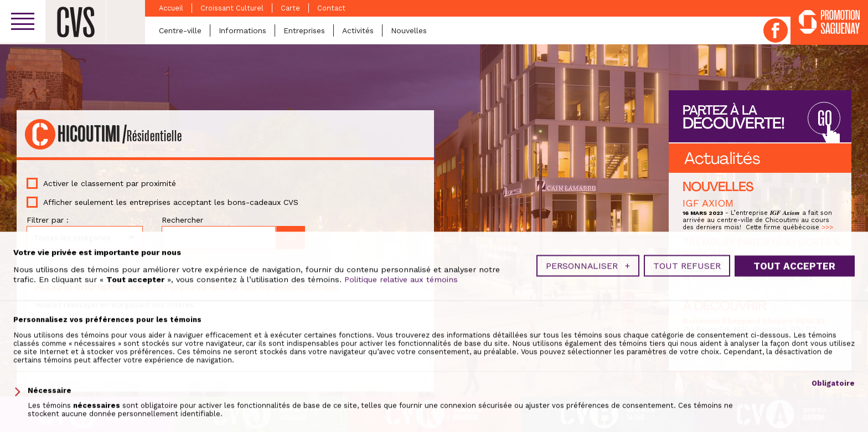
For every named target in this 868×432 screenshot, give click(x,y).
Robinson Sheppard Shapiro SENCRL (755, 321)
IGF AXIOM (708, 203)
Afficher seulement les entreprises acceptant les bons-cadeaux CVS (171, 202)
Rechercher (182, 220)
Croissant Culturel (232, 8)
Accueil (171, 8)
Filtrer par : (48, 220)
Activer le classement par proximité (110, 183)
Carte (290, 8)
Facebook (776, 30)
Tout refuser (687, 396)
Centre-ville (180, 30)
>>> (827, 227)
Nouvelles (409, 30)
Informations (242, 30)
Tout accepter (794, 396)
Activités (358, 30)
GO (824, 118)
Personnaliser (588, 396)
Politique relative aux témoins (401, 409)
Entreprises (304, 30)
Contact (331, 8)
